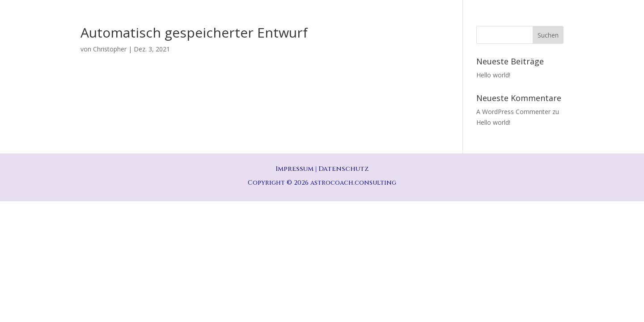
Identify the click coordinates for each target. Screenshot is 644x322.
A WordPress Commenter (513, 112)
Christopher (110, 49)
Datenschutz (343, 169)
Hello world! (493, 75)
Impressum (294, 169)
